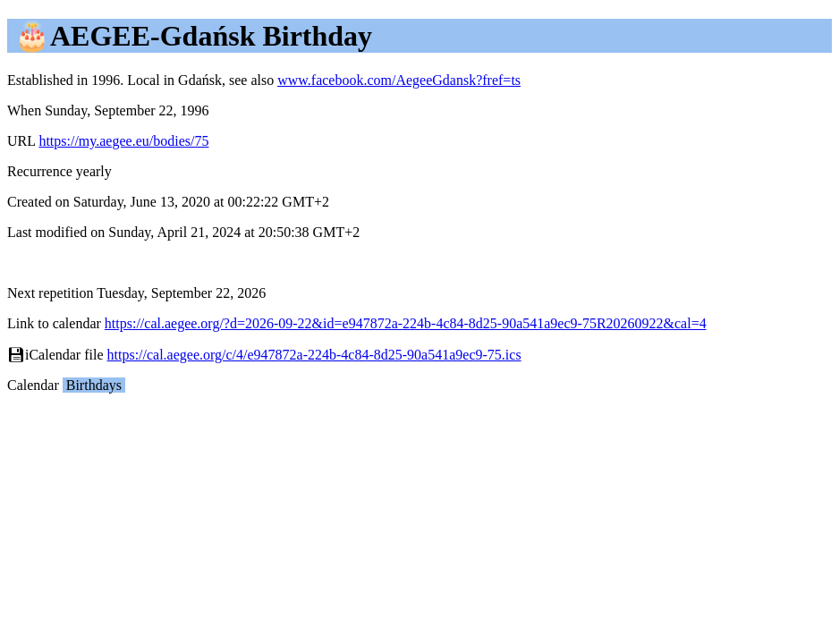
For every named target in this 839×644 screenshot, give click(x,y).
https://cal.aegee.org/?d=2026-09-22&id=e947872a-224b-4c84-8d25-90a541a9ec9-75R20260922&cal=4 (406, 323)
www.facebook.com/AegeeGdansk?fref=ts (399, 80)
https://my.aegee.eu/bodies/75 (123, 141)
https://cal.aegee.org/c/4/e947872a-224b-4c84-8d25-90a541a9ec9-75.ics (314, 355)
